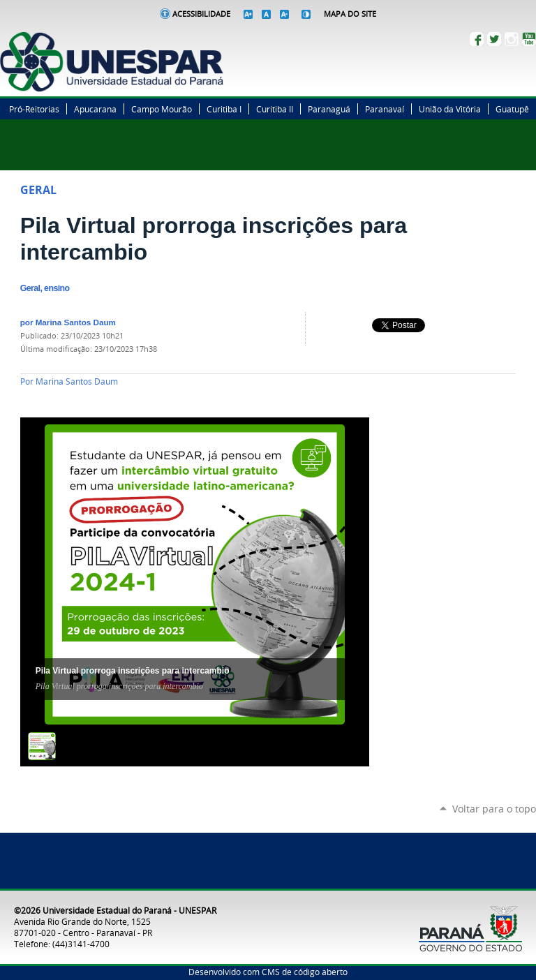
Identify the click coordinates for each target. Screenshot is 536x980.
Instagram (512, 39)
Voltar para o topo (494, 809)
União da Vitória (450, 109)
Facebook (477, 39)
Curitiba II (275, 109)
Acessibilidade (201, 14)
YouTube (529, 39)
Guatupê (512, 109)
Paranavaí (385, 109)
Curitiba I (224, 109)
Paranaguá (329, 109)
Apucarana (95, 109)
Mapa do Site (350, 14)
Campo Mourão (162, 109)
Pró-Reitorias (34, 109)
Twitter (494, 39)
